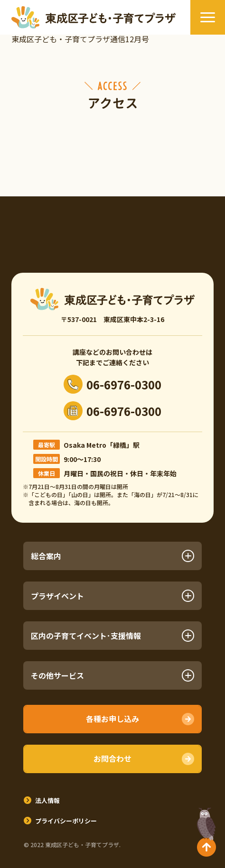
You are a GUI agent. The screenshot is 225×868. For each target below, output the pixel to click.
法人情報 (47, 800)
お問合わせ (112, 758)
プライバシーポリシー (66, 821)
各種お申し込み (112, 719)
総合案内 (113, 556)
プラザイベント (113, 596)
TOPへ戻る (206, 832)
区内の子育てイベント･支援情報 (113, 636)
